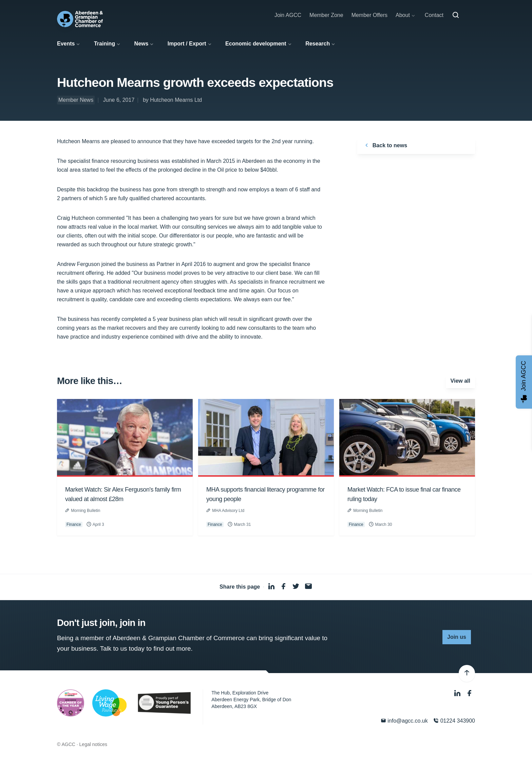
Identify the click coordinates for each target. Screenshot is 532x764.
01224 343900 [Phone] (454, 721)
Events (66, 44)
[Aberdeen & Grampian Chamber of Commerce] (80, 19)
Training (104, 44)
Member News (76, 100)
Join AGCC (288, 15)
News (141, 44)
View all (460, 381)
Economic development (256, 44)
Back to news (385, 145)
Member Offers (369, 15)
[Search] (456, 15)
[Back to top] (467, 673)
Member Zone (326, 15)
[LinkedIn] (458, 694)
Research (318, 44)
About (403, 15)
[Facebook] (470, 694)
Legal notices (93, 744)
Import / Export (187, 44)
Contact (434, 15)
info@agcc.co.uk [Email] (404, 721)
